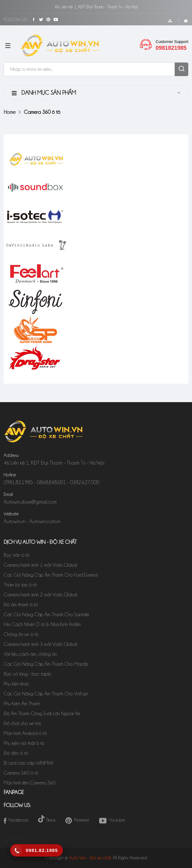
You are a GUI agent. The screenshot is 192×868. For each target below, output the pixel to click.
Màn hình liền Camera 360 (30, 783)
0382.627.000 (85, 482)
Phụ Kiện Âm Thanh (22, 704)
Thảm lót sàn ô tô (20, 585)
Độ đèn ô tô (16, 753)
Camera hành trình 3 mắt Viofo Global (40, 644)
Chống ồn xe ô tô (21, 634)
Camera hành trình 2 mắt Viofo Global (40, 595)
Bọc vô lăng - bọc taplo (27, 674)
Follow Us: (15, 19)
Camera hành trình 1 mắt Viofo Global (40, 565)
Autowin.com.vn (45, 521)
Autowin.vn (15, 521)
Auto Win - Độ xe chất (90, 858)
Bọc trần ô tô (17, 555)
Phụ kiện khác (17, 684)
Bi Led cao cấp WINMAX (29, 763)
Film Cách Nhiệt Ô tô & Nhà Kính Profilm (43, 624)
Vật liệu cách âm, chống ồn (30, 654)
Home (10, 112)
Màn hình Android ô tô (25, 733)
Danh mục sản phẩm (44, 93)
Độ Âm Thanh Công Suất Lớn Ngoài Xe (43, 713)
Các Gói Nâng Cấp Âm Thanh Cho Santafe (46, 614)
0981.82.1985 (18, 482)
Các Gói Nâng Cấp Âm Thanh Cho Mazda (46, 664)
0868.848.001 (51, 482)
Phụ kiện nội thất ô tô (24, 743)
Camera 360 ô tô (21, 773)
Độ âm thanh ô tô (21, 605)
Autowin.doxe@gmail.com (30, 502)
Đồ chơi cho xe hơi (22, 723)
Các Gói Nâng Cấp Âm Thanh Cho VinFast (46, 694)
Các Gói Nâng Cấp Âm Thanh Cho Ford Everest (51, 575)
